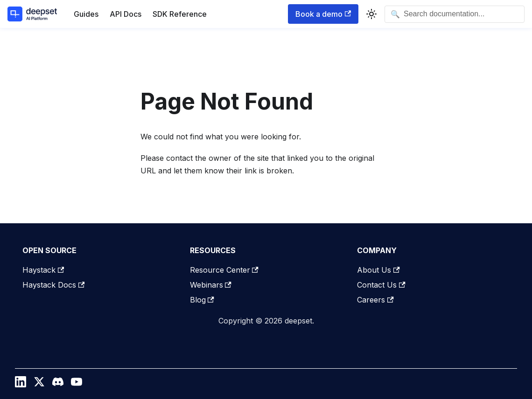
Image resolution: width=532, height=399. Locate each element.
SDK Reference (180, 14)
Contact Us (381, 285)
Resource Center (224, 270)
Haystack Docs (53, 285)
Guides (86, 14)
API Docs (126, 14)
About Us (378, 270)
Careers (375, 300)
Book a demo (323, 14)
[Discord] (58, 384)
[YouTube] (77, 384)
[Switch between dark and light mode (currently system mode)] (371, 14)
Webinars (211, 285)
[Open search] (455, 14)
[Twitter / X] (39, 384)
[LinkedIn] (21, 384)
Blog (202, 300)
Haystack (43, 270)
